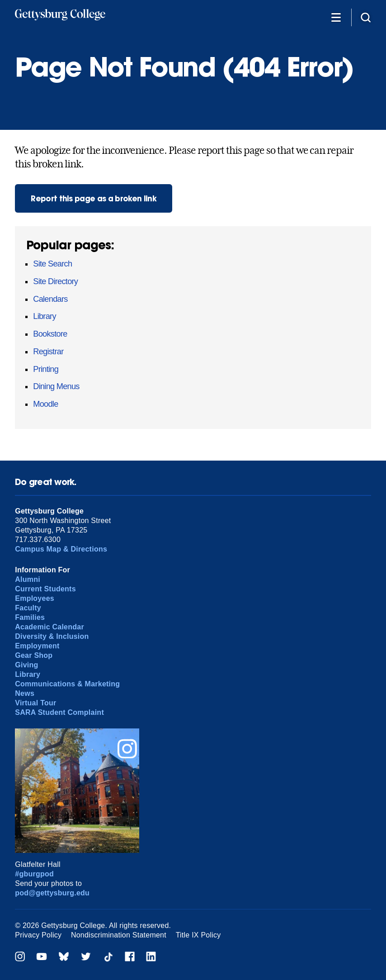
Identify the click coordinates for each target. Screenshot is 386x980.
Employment (37, 646)
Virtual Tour (35, 703)
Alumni (28, 579)
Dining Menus (56, 386)
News (25, 693)
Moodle (45, 404)
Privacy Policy (38, 935)
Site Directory (55, 281)
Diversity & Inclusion (52, 636)
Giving (26, 665)
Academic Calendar (49, 627)
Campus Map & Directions (61, 549)
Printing (46, 369)
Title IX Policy (198, 935)
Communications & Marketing (67, 684)
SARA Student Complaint (59, 712)
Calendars (50, 299)
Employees (35, 598)
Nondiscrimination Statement (119, 935)
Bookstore (50, 334)
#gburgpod (34, 874)
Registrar (48, 352)
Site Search (52, 264)
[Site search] (366, 17)
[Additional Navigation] (336, 17)
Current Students (45, 589)
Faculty (28, 608)
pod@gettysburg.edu (52, 893)
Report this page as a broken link (94, 198)
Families (30, 617)
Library (45, 316)
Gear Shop (34, 655)
